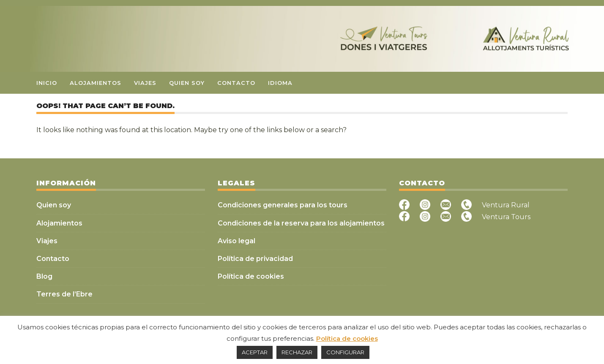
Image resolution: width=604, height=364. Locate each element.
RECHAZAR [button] (297, 352)
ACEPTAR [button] (255, 352)
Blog (44, 276)
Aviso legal (236, 241)
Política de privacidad (255, 259)
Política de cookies (251, 276)
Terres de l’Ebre (64, 294)
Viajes (145, 83)
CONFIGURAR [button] (345, 352)
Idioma (280, 83)
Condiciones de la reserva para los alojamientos (301, 223)
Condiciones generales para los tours (283, 205)
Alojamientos (96, 83)
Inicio (47, 83)
